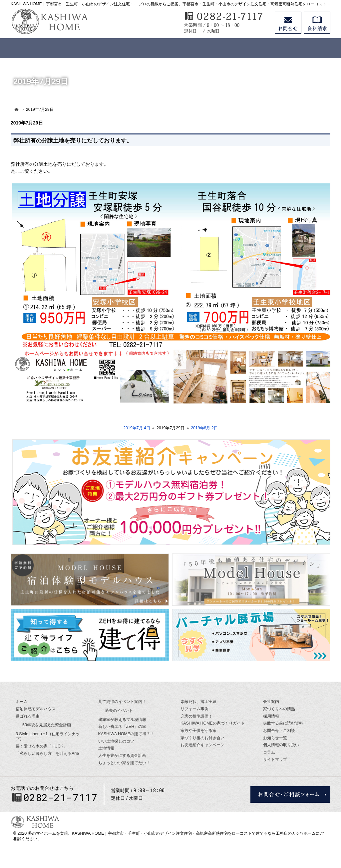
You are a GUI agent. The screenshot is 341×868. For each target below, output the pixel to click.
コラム (269, 752)
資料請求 (317, 23)
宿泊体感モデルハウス (36, 709)
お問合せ (288, 23)
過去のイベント (119, 711)
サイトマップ (275, 759)
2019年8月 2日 (204, 428)
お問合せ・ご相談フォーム (290, 794)
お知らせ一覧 (275, 738)
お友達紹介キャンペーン (202, 745)
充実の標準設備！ (196, 716)
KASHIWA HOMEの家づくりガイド (213, 723)
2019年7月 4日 (137, 428)
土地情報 (106, 748)
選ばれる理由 (28, 716)
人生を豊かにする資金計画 (122, 756)
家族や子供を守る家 (198, 731)
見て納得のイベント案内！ (122, 702)
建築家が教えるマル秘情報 (122, 720)
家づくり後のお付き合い (202, 738)
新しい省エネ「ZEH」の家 (122, 727)
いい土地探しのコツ (116, 741)
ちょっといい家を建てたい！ (124, 763)
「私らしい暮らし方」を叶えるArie (47, 754)
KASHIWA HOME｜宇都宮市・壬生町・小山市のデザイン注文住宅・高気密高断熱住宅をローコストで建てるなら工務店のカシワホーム (194, 833)
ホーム (22, 702)
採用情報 (271, 716)
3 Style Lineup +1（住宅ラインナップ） (48, 737)
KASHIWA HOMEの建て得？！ (126, 734)
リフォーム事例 (194, 709)
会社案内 (271, 702)
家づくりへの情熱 (279, 709)
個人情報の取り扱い (281, 745)
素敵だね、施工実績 (198, 702)
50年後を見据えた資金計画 (47, 725)
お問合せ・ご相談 (279, 731)
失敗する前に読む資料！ (285, 723)
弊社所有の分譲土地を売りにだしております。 (73, 141)
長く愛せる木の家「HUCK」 (41, 746)
